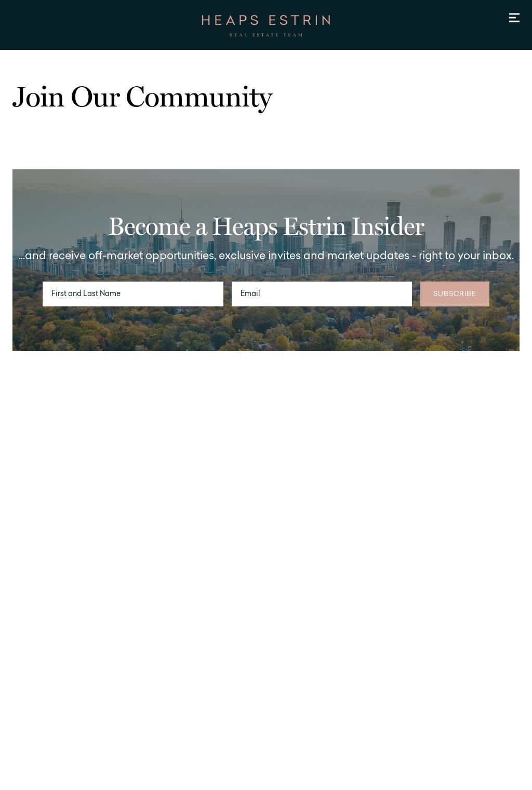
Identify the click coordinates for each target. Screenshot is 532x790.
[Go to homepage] (266, 26)
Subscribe (455, 294)
